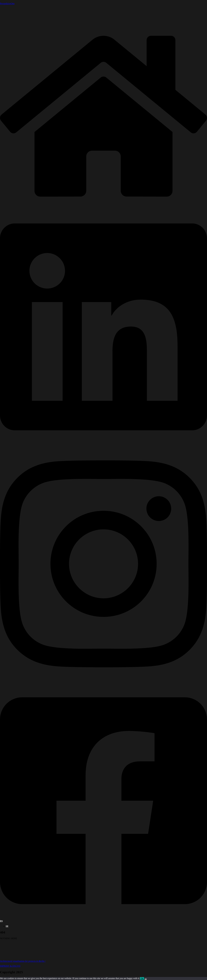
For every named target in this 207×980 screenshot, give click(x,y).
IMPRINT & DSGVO (10, 966)
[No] (146, 979)
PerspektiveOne (7, 4)
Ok (142, 978)
